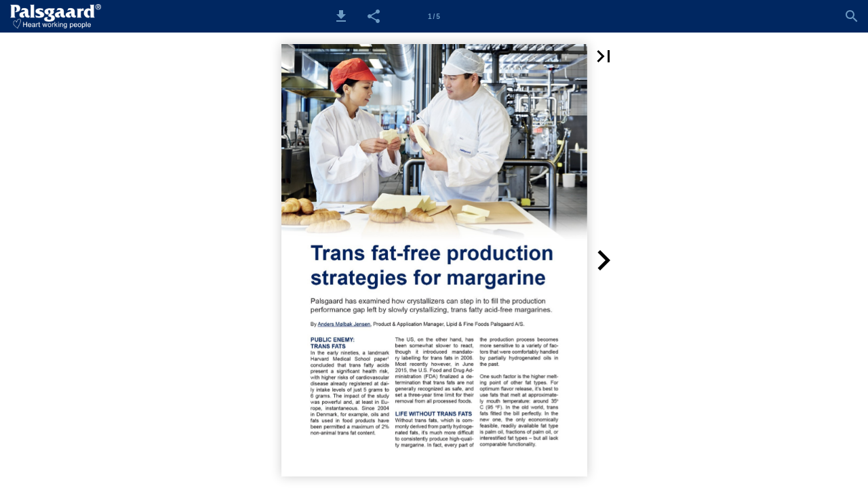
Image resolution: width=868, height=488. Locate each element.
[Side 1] (434, 16)
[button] (341, 16)
